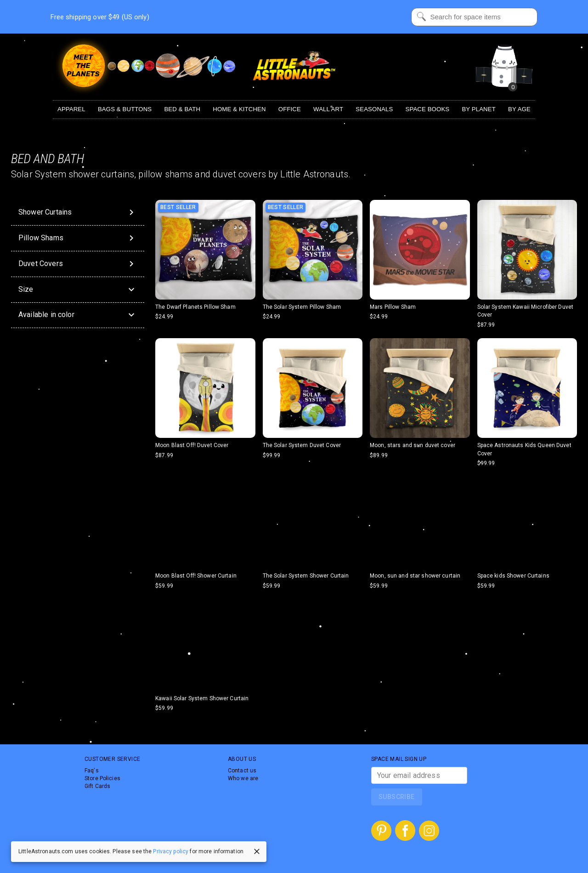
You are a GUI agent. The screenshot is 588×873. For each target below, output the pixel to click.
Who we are (243, 778)
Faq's (92, 771)
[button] (78, 290)
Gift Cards (97, 786)
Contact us (242, 771)
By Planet (478, 109)
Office (290, 109)
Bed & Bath (182, 109)
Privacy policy (171, 851)
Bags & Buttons (125, 109)
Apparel (71, 109)
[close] (257, 851)
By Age (519, 109)
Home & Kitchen (239, 109)
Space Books (428, 109)
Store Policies (102, 778)
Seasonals (374, 109)
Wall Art (328, 109)
